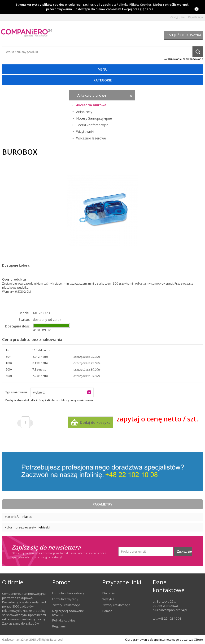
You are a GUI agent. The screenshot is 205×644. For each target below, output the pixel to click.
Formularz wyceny (65, 599)
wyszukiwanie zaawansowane (183, 59)
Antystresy (84, 112)
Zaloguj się (177, 17)
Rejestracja (196, 17)
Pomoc (107, 611)
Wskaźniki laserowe (91, 138)
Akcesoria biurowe (91, 105)
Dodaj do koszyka (95, 422)
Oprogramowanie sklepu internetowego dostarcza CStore (164, 640)
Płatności (109, 593)
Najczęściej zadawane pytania (68, 613)
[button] (62, 392)
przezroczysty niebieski (33, 527)
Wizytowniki (85, 132)
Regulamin (60, 626)
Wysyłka (108, 599)
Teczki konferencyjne (92, 125)
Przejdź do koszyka (183, 35)
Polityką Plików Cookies (134, 4)
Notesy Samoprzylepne (94, 118)
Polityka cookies (64, 620)
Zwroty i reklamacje (66, 605)
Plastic (27, 517)
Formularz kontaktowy (68, 593)
